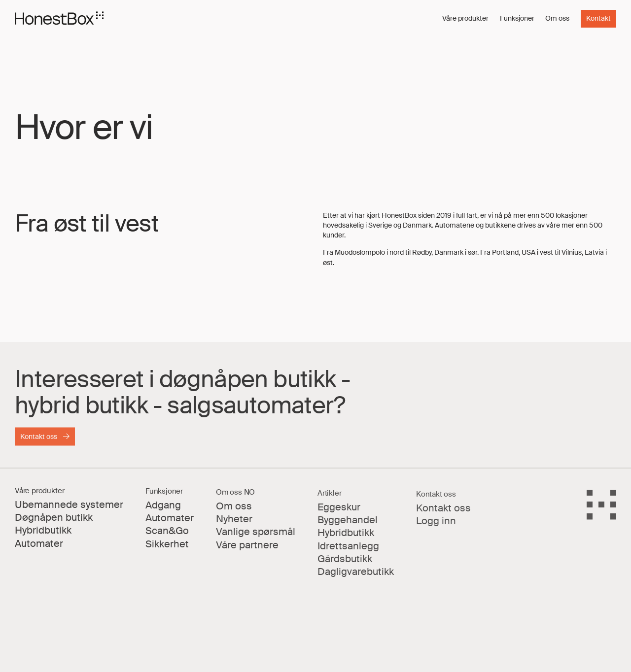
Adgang (163, 510)
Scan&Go (167, 536)
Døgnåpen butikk (54, 521)
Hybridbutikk (43, 534)
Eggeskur (339, 514)
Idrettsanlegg (348, 553)
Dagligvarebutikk (356, 578)
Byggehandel (348, 526)
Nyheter (234, 524)
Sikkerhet (167, 549)
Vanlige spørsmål (256, 538)
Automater (39, 548)
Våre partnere (247, 551)
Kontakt (598, 18)
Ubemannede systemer (69, 509)
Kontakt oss (39, 439)
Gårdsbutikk (345, 565)
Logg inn (436, 528)
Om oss (557, 18)
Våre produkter (465, 18)
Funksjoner (517, 18)
